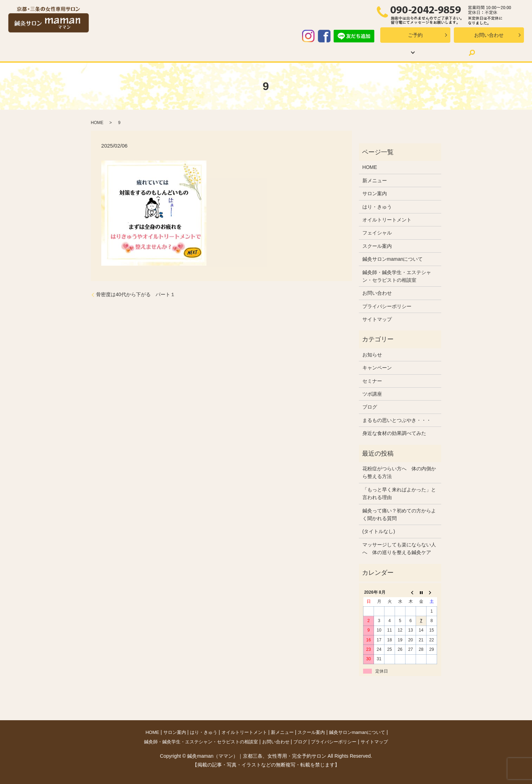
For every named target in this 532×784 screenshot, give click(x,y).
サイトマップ (377, 319)
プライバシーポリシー (387, 306)
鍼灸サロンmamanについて (393, 259)
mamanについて (370, 52)
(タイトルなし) (379, 531)
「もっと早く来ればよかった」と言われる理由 (399, 493)
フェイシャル (377, 233)
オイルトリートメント (225, 52)
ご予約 (415, 35)
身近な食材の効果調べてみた (394, 433)
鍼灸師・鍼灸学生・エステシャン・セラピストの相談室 (397, 276)
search (444, 53)
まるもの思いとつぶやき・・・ (397, 420)
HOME (91, 52)
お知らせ (372, 355)
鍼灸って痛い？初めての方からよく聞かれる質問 (399, 514)
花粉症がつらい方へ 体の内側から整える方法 (399, 472)
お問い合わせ (489, 35)
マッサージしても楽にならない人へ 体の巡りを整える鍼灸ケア (399, 548)
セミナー (372, 381)
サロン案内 (126, 52)
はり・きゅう (169, 52)
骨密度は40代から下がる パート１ (136, 294)
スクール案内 (321, 52)
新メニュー (278, 52)
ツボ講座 (372, 394)
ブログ (417, 52)
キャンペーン (377, 368)
